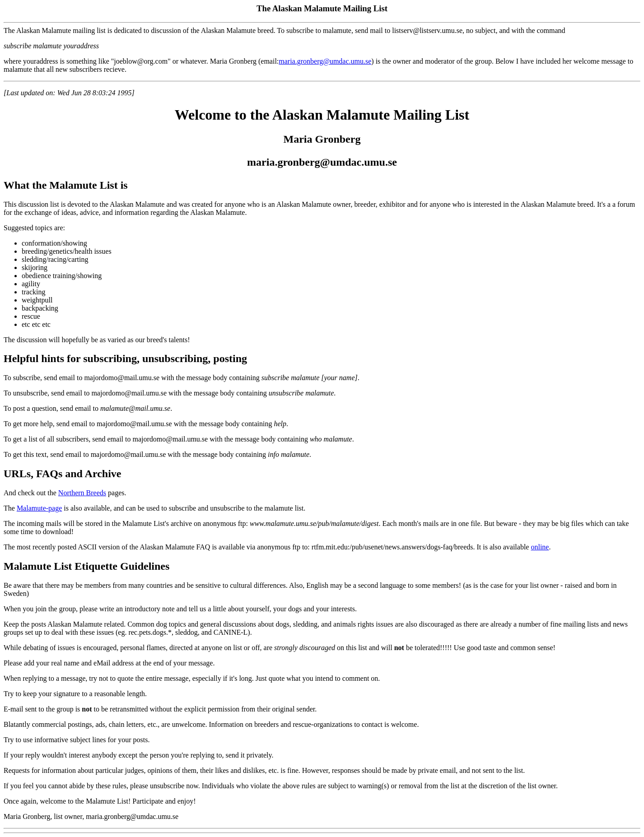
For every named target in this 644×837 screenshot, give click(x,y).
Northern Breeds (82, 493)
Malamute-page (39, 508)
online (540, 547)
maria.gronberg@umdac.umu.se (325, 61)
